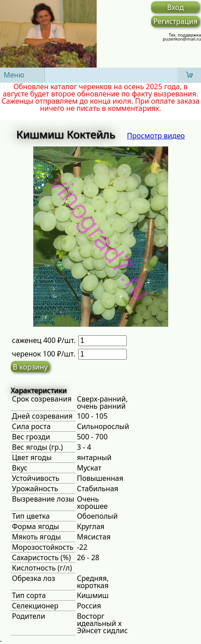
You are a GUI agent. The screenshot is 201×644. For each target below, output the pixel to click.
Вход (176, 7)
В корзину (30, 367)
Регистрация (175, 21)
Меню (14, 75)
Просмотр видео (156, 136)
